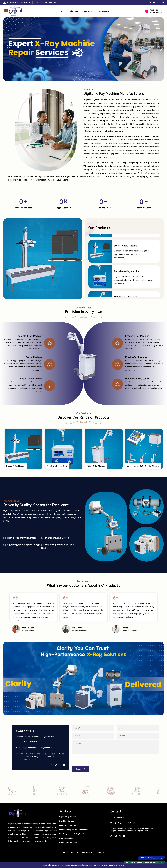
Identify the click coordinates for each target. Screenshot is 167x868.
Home (62, 11)
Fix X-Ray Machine (66, 838)
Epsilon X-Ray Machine (68, 842)
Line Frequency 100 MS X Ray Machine (74, 830)
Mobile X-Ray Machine (68, 825)
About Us (74, 11)
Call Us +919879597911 (151, 858)
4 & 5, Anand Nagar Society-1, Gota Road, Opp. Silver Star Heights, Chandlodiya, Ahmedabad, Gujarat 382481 (133, 829)
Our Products (88, 11)
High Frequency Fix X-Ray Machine (73, 834)
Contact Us (104, 11)
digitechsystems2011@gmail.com (18, 3)
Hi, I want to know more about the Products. (144, 863)
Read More (119, 258)
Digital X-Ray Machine (68, 817)
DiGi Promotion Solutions (114, 865)
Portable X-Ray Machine (68, 821)
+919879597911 (157, 13)
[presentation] (90, 760)
